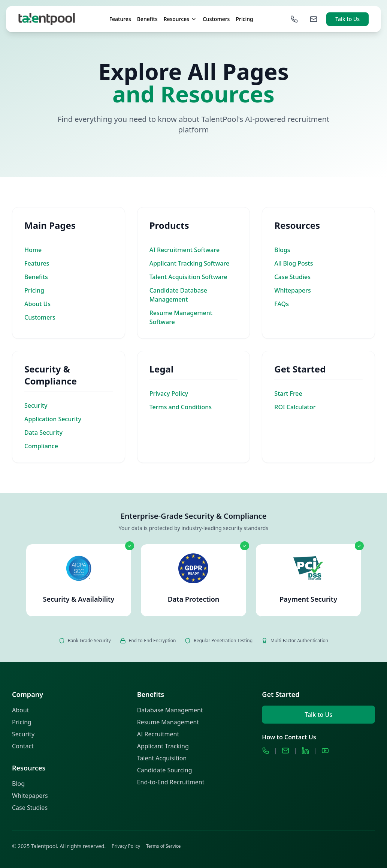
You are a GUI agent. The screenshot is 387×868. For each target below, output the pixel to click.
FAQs (282, 304)
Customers (216, 19)
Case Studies (292, 277)
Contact (23, 746)
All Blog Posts (294, 263)
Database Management (170, 710)
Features (120, 19)
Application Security (53, 419)
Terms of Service (163, 846)
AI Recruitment (158, 734)
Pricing (244, 19)
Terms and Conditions (181, 407)
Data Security (43, 432)
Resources (180, 19)
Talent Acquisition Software (188, 277)
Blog (18, 784)
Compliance (41, 446)
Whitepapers (292, 290)
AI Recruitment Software (185, 250)
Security (36, 405)
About (20, 710)
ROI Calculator (295, 407)
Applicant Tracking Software (189, 263)
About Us (37, 304)
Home (33, 250)
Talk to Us (347, 19)
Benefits (147, 19)
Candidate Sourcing (165, 770)
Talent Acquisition (162, 758)
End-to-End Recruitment (171, 782)
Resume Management (168, 722)
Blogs (282, 250)
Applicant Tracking (163, 746)
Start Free (288, 393)
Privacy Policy (169, 393)
